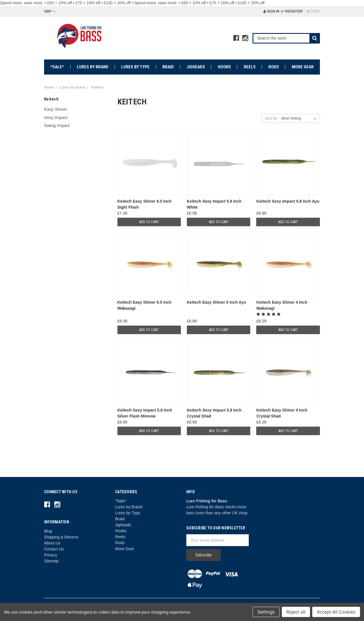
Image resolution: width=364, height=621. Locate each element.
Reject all (296, 612)
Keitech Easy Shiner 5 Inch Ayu (216, 302)
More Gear (303, 67)
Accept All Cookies (336, 612)
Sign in (271, 11)
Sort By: (272, 118)
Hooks (224, 67)
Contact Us (54, 549)
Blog (48, 531)
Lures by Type (135, 67)
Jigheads (196, 67)
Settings (266, 612)
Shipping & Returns (61, 537)
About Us (52, 543)
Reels (250, 67)
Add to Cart (149, 222)
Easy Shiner (56, 109)
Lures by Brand (93, 67)
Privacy (51, 555)
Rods (274, 67)
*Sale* (57, 67)
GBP (50, 11)
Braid (168, 67)
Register (294, 11)
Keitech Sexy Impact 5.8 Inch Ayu (288, 201)
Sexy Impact (56, 117)
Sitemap (51, 561)
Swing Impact (57, 125)
